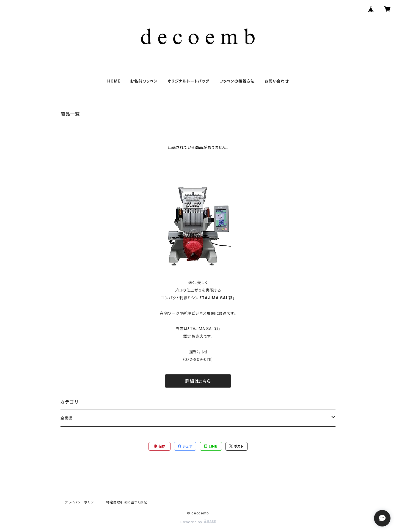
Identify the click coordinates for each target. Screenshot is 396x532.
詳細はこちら (198, 381)
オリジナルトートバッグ (188, 81)
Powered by (198, 522)
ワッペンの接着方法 (237, 81)
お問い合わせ (277, 81)
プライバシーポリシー (81, 502)
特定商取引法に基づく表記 (127, 502)
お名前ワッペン (144, 81)
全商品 (67, 418)
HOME (114, 81)
